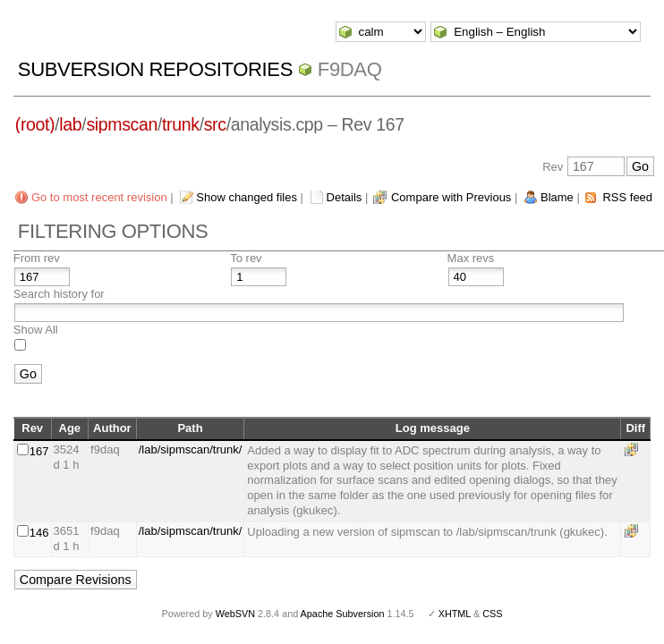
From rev (37, 258)
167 (39, 451)
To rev (246, 258)
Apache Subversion (343, 614)
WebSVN (235, 614)
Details (345, 197)
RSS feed (627, 197)
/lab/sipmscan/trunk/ (191, 449)
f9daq (350, 69)
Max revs (471, 258)
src (215, 124)
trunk (181, 124)
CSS (492, 614)
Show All (36, 330)
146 (39, 533)
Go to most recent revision (99, 197)
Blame (557, 197)
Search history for (59, 294)
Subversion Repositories (155, 69)
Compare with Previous (451, 197)
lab (70, 124)
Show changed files (247, 197)
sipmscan (122, 124)
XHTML (455, 614)
